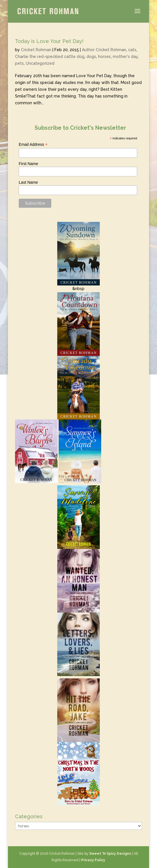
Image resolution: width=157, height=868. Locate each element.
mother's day (125, 57)
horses (104, 57)
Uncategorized (40, 63)
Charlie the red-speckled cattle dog (50, 57)
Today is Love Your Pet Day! (49, 41)
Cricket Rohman (36, 50)
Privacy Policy (93, 860)
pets (19, 63)
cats (132, 50)
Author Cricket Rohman (104, 50)
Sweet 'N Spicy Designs (110, 854)
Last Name (28, 182)
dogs (91, 57)
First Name (28, 164)
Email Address (33, 145)
